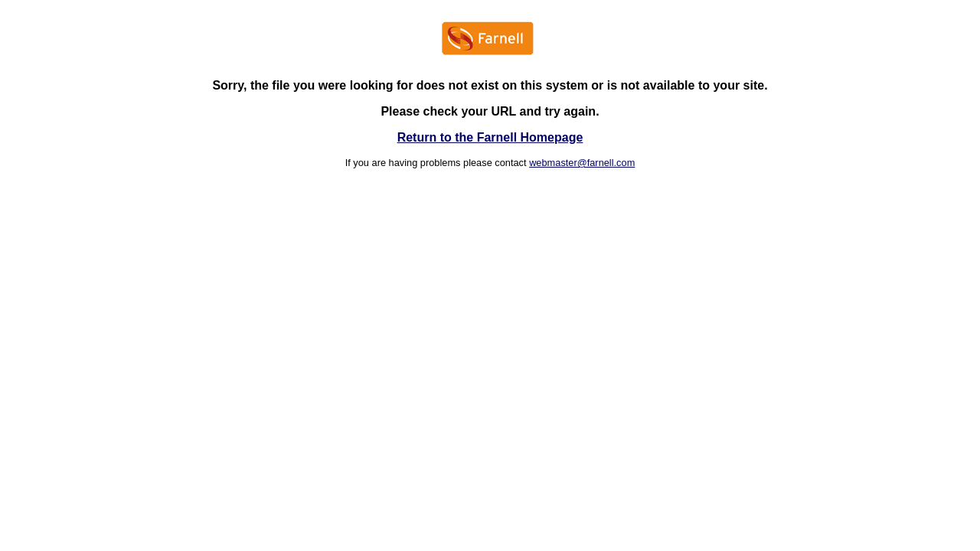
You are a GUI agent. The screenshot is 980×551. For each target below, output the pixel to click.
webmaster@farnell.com (582, 163)
